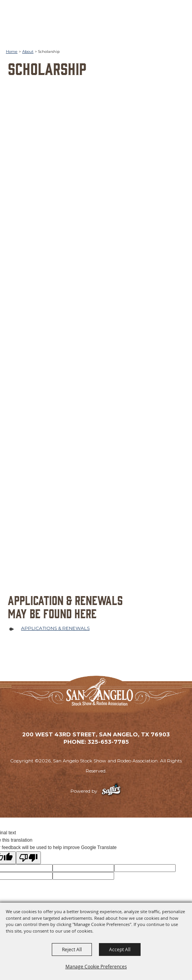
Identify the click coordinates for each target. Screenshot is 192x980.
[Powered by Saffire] (111, 791)
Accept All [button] (120, 949)
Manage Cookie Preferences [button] (96, 966)
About (28, 51)
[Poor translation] (28, 858)
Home (12, 51)
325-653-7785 (108, 742)
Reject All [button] (72, 949)
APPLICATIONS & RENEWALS (55, 628)
